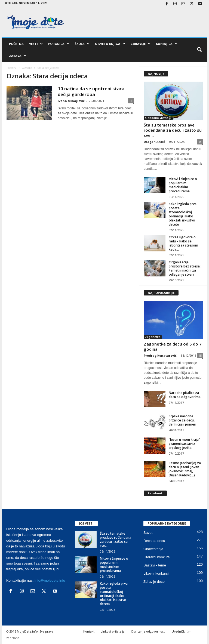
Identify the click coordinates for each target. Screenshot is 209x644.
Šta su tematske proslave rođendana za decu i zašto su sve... (173, 130)
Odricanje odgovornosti (148, 631)
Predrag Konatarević (160, 355)
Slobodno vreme (156, 118)
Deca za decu (154, 541)
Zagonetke (153, 337)
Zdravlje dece (154, 582)
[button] (199, 50)
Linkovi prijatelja (113, 631)
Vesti (36, 44)
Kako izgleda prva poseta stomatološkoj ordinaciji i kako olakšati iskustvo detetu (183, 214)
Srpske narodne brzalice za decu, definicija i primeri (182, 420)
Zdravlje (141, 44)
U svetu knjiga (110, 44)
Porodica (59, 44)
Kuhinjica (167, 44)
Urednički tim (182, 631)
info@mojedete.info (50, 580)
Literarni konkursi (157, 557)
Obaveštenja (153, 549)
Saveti (148, 533)
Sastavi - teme (155, 565)
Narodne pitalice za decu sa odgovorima (185, 395)
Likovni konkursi (156, 573)
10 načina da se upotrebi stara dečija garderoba (91, 91)
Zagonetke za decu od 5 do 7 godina (173, 346)
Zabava (18, 56)
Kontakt (89, 631)
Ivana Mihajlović (71, 101)
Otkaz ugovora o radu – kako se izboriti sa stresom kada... (183, 243)
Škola (82, 44)
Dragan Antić (154, 142)
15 (200, 355)
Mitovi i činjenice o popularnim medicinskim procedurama (183, 185)
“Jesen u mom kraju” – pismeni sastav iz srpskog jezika (186, 444)
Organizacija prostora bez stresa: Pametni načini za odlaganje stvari (185, 268)
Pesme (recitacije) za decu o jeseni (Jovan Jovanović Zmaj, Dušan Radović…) (185, 469)
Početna (16, 44)
